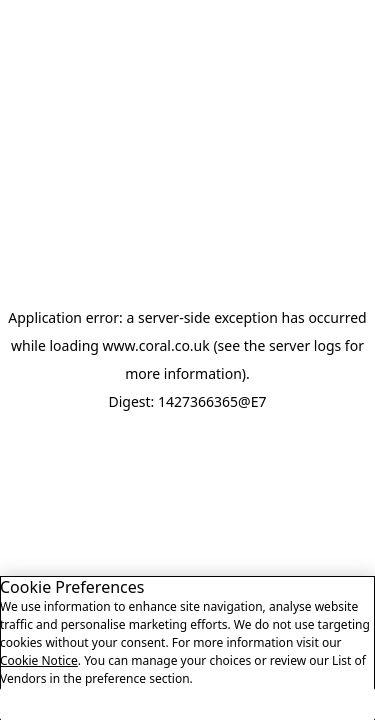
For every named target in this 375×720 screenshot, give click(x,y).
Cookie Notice (39, 669)
